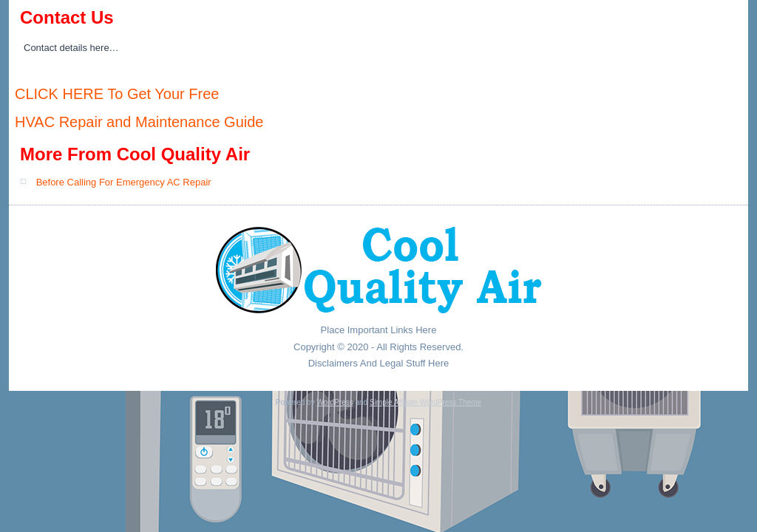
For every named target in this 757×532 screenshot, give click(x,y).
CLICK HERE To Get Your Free (117, 94)
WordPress (335, 402)
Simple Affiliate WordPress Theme (425, 402)
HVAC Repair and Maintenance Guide (139, 122)
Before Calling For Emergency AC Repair (124, 182)
